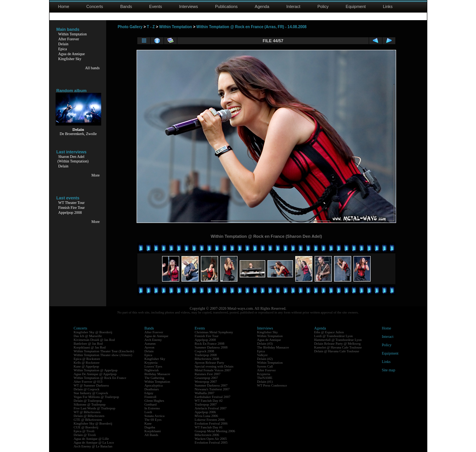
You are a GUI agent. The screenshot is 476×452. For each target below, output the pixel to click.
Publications (226, 6)
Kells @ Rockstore (87, 363)
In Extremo (152, 408)
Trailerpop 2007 (206, 404)
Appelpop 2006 (205, 412)
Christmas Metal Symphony (214, 332)
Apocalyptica (154, 385)
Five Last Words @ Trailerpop (95, 408)
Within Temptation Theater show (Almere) (103, 355)
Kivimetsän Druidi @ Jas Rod (94, 340)
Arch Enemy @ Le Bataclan (93, 446)
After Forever (69, 39)
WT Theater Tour (71, 203)
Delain (63, 44)
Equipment (356, 6)
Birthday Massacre (158, 374)
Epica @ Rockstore (87, 359)
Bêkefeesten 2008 (207, 359)
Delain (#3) (265, 344)
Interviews (189, 6)
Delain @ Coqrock (87, 389)
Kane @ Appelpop (87, 366)
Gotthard (151, 404)
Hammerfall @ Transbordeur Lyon (338, 340)
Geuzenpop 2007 (206, 378)
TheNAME (265, 378)
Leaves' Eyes (154, 366)
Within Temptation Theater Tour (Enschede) (104, 351)
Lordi (148, 412)
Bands (126, 6)
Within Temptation (72, 34)
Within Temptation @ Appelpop (96, 370)
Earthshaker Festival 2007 (213, 397)
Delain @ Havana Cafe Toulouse (337, 351)
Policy (323, 6)
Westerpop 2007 (206, 382)
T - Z (151, 27)
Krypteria (151, 363)
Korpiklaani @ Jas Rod (90, 347)
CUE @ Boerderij (86, 427)
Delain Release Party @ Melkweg (337, 344)
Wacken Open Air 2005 (211, 439)
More (96, 175)
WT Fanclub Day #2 (209, 401)
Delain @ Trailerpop (88, 401)
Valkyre (263, 355)
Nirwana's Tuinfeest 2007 (212, 389)
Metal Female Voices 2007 (213, 370)
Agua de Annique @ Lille (92, 439)
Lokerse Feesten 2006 (210, 420)
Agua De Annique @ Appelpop (95, 374)
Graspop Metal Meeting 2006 (215, 431)
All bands (92, 68)
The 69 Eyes (153, 420)
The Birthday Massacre (273, 347)
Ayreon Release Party (210, 363)
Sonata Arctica (155, 416)
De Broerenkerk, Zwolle (78, 134)
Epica (63, 49)
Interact (294, 6)
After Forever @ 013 (88, 382)
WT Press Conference (272, 385)
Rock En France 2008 (210, 344)
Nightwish (152, 370)
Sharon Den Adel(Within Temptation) (73, 159)
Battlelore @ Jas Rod (88, 344)
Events (156, 6)
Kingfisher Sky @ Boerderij (93, 332)
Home (64, 6)
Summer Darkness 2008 (211, 347)
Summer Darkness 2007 (211, 385)
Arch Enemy (153, 340)
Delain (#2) (265, 359)
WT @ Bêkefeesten (87, 412)
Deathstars (152, 389)
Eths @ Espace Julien (329, 332)
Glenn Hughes (154, 401)
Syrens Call (265, 366)
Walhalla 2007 (205, 393)
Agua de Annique (72, 54)
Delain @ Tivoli (85, 435)
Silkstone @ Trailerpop (90, 404)
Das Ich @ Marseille (88, 336)
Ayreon (150, 347)
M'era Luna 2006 (207, 416)
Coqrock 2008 (205, 351)
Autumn (150, 344)
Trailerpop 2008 (206, 355)
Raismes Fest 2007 (208, 374)
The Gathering (154, 378)
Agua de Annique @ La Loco (94, 442)
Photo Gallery (130, 27)
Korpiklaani (153, 431)
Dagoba (150, 427)
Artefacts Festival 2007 (211, 408)
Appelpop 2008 (70, 212)
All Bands (151, 435)
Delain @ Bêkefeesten (89, 416)
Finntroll (151, 397)
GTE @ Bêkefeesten (88, 420)
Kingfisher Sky (70, 59)
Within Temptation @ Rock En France (100, 378)
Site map (389, 370)
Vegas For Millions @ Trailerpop (96, 397)
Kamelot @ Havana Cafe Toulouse (338, 347)
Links (388, 6)
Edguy (149, 393)
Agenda (262, 6)
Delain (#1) (265, 382)
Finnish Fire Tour (72, 208)
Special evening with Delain (214, 366)
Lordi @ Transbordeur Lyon (334, 336)
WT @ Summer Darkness (92, 385)
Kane (148, 423)
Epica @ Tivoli (84, 431)
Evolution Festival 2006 (211, 423)
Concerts (95, 6)
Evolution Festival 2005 (211, 442)
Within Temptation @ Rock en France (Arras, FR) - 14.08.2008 (252, 27)
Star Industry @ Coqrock (91, 393)
